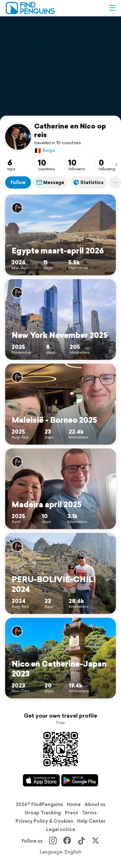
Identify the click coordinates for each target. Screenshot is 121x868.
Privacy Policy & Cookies (44, 821)
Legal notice (61, 829)
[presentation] (116, 164)
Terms (89, 813)
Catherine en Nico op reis (70, 130)
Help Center (91, 821)
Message (50, 182)
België (45, 151)
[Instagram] (53, 841)
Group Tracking (43, 813)
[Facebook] (67, 841)
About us (95, 804)
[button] (112, 8)
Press (71, 813)
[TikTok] (81, 841)
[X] (96, 841)
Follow (18, 182)
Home (74, 804)
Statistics (89, 182)
